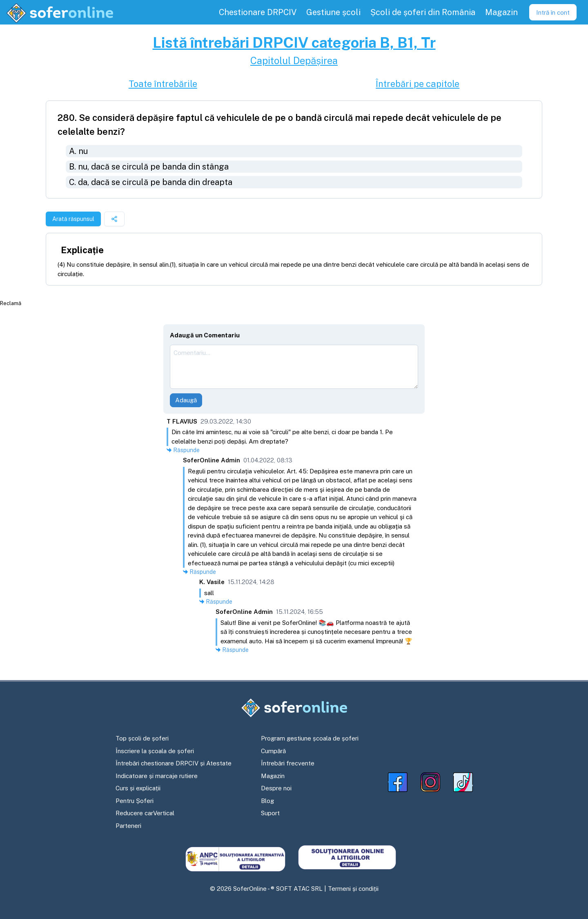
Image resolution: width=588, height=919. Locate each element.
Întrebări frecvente (288, 763)
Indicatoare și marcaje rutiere (157, 776)
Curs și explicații (138, 788)
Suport (270, 813)
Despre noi (276, 788)
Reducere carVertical (145, 813)
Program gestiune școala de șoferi (310, 738)
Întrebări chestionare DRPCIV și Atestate (174, 763)
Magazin (273, 776)
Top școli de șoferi (142, 738)
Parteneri (128, 826)
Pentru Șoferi (135, 801)
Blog (267, 801)
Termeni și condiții (353, 889)
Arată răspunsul (73, 219)
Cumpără (273, 751)
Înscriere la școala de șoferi (155, 751)
